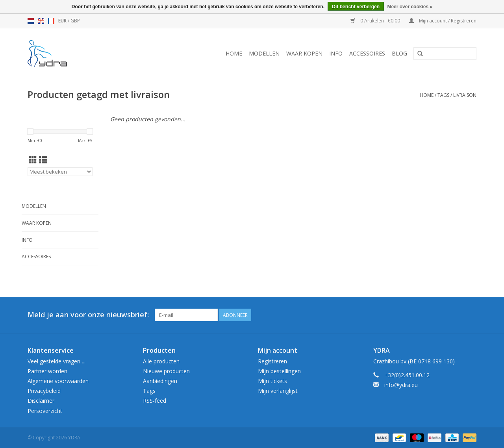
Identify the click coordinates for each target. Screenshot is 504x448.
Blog (399, 53)
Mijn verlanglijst (278, 391)
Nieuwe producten (166, 371)
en (41, 21)
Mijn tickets (272, 381)
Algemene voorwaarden (58, 381)
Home (234, 53)
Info (336, 53)
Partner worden (47, 371)
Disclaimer (41, 401)
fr (51, 21)
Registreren (272, 361)
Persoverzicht (45, 411)
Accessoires (367, 53)
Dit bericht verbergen (356, 7)
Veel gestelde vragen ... (57, 361)
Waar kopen (304, 53)
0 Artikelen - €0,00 (376, 21)
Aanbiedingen (160, 381)
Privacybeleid (44, 391)
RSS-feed (155, 401)
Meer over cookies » (410, 7)
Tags (443, 95)
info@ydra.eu (401, 385)
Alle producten (161, 361)
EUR (63, 21)
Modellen (264, 53)
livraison (465, 95)
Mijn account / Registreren (443, 21)
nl (31, 21)
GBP (75, 21)
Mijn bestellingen (279, 371)
